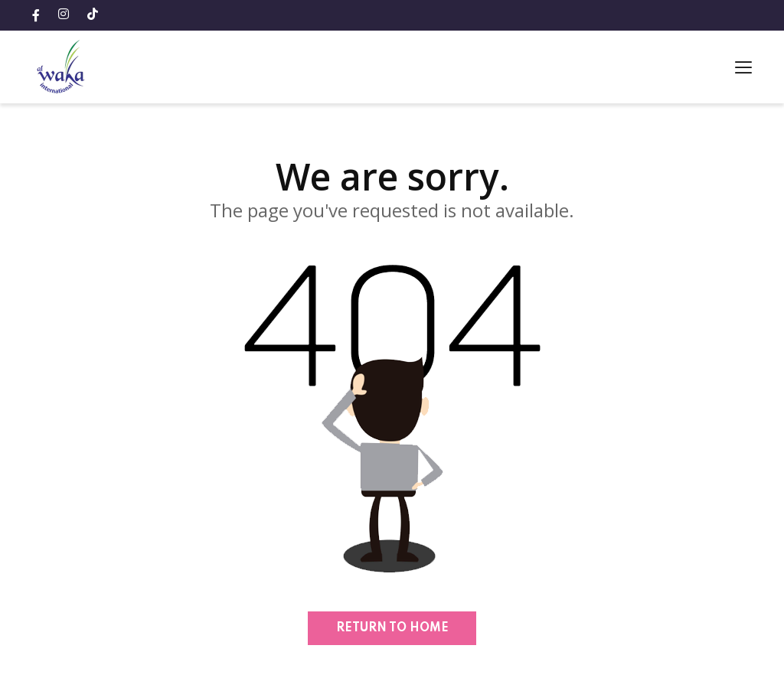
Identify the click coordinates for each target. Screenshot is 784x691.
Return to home (392, 628)
